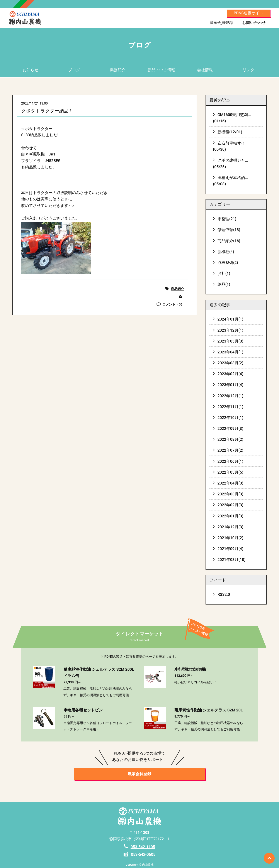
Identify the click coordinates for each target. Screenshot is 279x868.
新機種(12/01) (230, 132)
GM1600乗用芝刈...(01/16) (232, 118)
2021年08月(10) (231, 560)
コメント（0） (173, 304)
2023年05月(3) (230, 341)
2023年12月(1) (230, 330)
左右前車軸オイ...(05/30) (231, 146)
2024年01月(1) (230, 319)
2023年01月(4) (230, 385)
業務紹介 (118, 70)
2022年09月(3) (230, 429)
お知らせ (31, 70)
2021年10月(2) (230, 538)
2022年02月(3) (230, 505)
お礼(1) (224, 274)
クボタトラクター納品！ (47, 111)
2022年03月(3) (230, 494)
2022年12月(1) (230, 396)
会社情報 (205, 70)
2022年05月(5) (230, 472)
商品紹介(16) (229, 241)
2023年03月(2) (230, 363)
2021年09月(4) (230, 549)
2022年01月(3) (230, 516)
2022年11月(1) (230, 407)
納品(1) (224, 284)
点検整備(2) (228, 263)
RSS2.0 (224, 594)
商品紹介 (177, 289)
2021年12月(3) (230, 527)
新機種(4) (226, 252)
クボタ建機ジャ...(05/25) (231, 163)
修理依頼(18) (229, 230)
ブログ (74, 70)
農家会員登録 (221, 23)
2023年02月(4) (230, 374)
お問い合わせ (254, 23)
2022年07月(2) (230, 450)
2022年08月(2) (230, 439)
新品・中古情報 (161, 70)
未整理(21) (227, 219)
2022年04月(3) (230, 483)
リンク (248, 70)
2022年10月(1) (230, 418)
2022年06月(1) (230, 461)
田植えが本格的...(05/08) (231, 181)
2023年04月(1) (230, 352)
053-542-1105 (143, 847)
